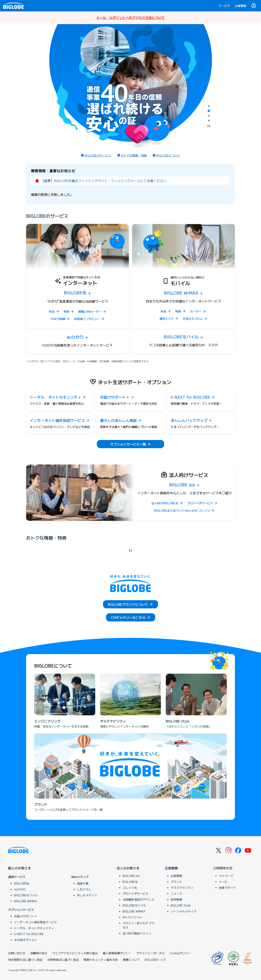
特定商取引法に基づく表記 (25, 960)
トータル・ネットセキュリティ (34, 928)
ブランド (176, 882)
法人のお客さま (128, 868)
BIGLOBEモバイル (26, 895)
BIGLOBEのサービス (98, 155)
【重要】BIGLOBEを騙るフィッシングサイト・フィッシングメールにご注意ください (104, 181)
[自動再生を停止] (209, 126)
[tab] (209, 106)
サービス (224, 6)
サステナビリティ (182, 888)
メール (223, 882)
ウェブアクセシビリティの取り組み (75, 953)
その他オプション (25, 940)
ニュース (176, 893)
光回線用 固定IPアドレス (138, 899)
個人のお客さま (20, 868)
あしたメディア (87, 895)
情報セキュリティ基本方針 (101, 960)
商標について (131, 960)
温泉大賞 (83, 883)
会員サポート (227, 888)
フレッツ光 (130, 888)
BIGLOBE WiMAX (25, 901)
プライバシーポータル (150, 953)
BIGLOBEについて (168, 155)
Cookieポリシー (180, 953)
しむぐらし (84, 889)
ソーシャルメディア (184, 911)
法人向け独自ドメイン (137, 933)
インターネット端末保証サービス (35, 922)
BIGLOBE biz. (132, 876)
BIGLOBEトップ (155, 960)
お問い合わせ (17, 953)
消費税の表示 (39, 953)
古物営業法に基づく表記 (63, 960)
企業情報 (241, 6)
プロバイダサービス (135, 893)
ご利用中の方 (223, 868)
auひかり (20, 889)
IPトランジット (132, 917)
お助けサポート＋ (25, 916)
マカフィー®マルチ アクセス (139, 925)
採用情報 (176, 899)
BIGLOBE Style (181, 905)
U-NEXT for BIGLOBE (29, 934)
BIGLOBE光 (22, 883)
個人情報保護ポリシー (117, 953)
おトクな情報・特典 (134, 155)
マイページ (226, 876)
